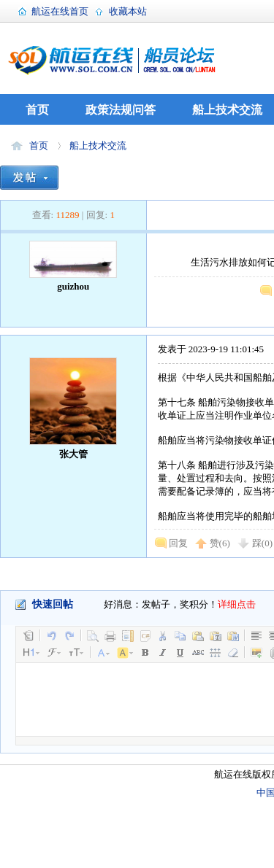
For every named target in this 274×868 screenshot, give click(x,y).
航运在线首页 (60, 11)
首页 (37, 110)
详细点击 (237, 604)
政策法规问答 (121, 110)
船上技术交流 (227, 110)
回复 (178, 543)
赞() (220, 543)
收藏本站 (128, 11)
